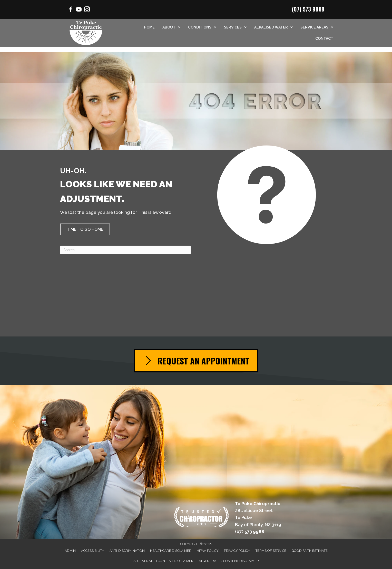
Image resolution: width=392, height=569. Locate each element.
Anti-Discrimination (127, 551)
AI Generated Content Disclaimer (163, 561)
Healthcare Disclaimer (171, 551)
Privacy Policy (237, 551)
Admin (70, 551)
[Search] (125, 250)
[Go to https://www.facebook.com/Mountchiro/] (71, 10)
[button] (85, 229)
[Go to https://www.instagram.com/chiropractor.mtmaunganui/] (87, 10)
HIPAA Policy (208, 551)
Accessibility (93, 551)
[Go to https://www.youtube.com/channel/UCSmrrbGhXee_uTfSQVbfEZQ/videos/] (79, 10)
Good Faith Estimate (310, 551)
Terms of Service (271, 551)
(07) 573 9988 (308, 9)
